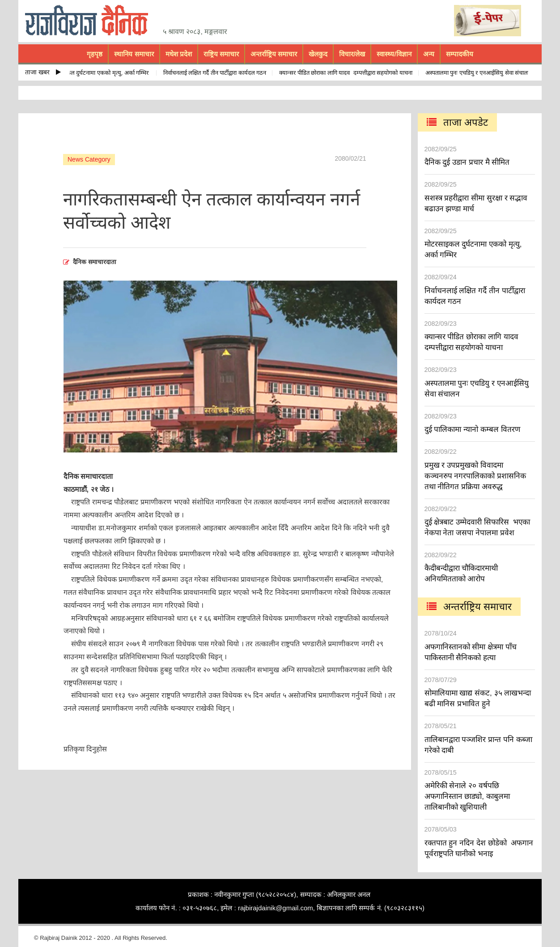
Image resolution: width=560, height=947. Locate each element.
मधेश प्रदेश (179, 54)
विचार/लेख (352, 54)
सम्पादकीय (460, 54)
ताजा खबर (43, 72)
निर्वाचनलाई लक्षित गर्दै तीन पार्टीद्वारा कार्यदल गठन (217, 73)
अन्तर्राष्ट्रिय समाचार (274, 54)
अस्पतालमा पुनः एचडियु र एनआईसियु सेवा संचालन (480, 73)
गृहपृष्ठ (95, 54)
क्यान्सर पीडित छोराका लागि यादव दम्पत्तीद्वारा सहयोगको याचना (348, 73)
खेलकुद (318, 54)
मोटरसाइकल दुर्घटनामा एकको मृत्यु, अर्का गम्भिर (101, 73)
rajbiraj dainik (90, 21)
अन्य (429, 54)
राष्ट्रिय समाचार (221, 54)
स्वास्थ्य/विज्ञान (394, 54)
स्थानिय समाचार (134, 54)
